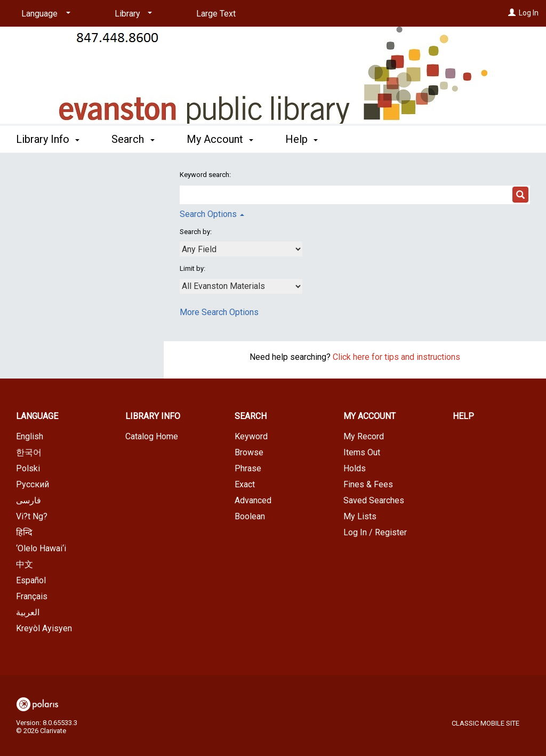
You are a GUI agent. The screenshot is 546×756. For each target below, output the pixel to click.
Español (31, 580)
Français (32, 596)
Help (463, 416)
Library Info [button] (48, 139)
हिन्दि (24, 532)
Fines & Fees (368, 484)
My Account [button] (220, 139)
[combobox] (241, 249)
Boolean (250, 516)
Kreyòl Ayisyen (44, 628)
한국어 (29, 452)
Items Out (362, 452)
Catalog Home (152, 436)
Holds (355, 468)
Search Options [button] (212, 214)
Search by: (196, 232)
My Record (364, 436)
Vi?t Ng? (32, 516)
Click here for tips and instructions (396, 357)
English (30, 436)
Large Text (216, 14)
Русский (33, 484)
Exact (245, 484)
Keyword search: (206, 175)
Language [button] (37, 416)
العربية (28, 612)
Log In (529, 13)
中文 (25, 564)
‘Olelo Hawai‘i (41, 548)
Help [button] (302, 139)
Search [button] (133, 139)
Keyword (251, 436)
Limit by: (193, 268)
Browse (249, 452)
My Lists (360, 516)
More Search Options (219, 312)
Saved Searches (374, 500)
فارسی (29, 500)
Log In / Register (375, 532)
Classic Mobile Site (485, 723)
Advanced (253, 500)
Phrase (248, 468)
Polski (28, 468)
